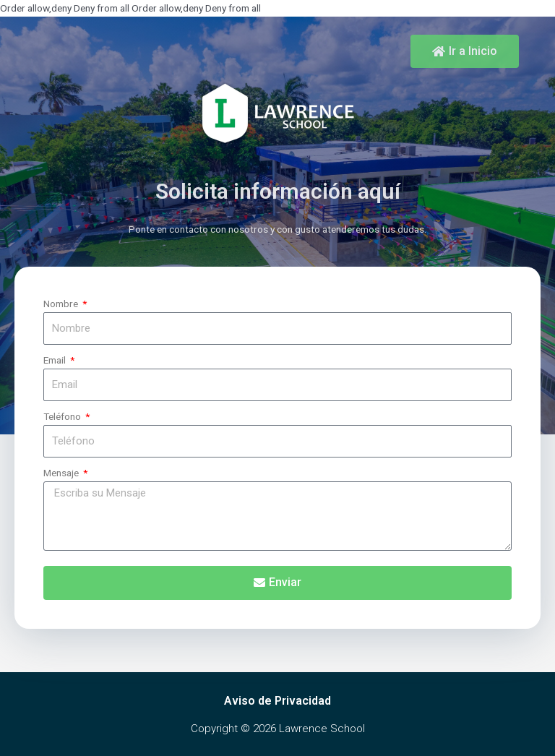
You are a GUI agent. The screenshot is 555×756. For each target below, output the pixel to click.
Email (56, 360)
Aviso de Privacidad (277, 701)
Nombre (62, 304)
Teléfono (63, 416)
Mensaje (62, 473)
